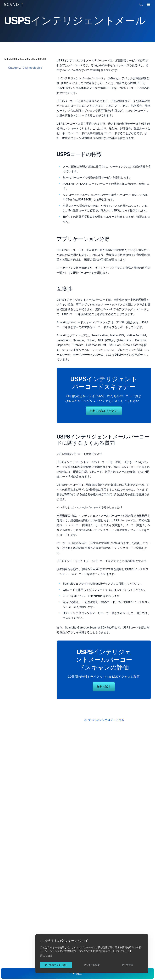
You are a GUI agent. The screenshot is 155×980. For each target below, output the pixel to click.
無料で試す (104, 687)
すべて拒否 (128, 965)
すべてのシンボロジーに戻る (104, 720)
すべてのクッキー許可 (56, 965)
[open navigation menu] (148, 4)
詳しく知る (46, 956)
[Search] (141, 4)
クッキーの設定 (92, 965)
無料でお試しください (104, 411)
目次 (79, 974)
